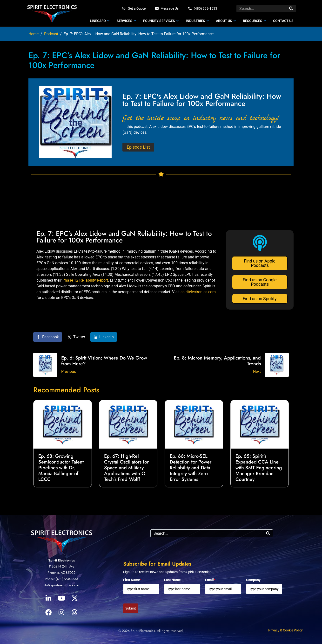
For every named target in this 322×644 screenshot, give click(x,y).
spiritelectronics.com (198, 292)
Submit (131, 608)
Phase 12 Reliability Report (85, 280)
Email (210, 580)
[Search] (291, 9)
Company (253, 580)
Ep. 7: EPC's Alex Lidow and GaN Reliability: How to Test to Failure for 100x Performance (124, 237)
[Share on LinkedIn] (104, 337)
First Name (132, 580)
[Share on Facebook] (48, 337)
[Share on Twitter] (76, 337)
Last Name (172, 580)
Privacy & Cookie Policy (285, 630)
